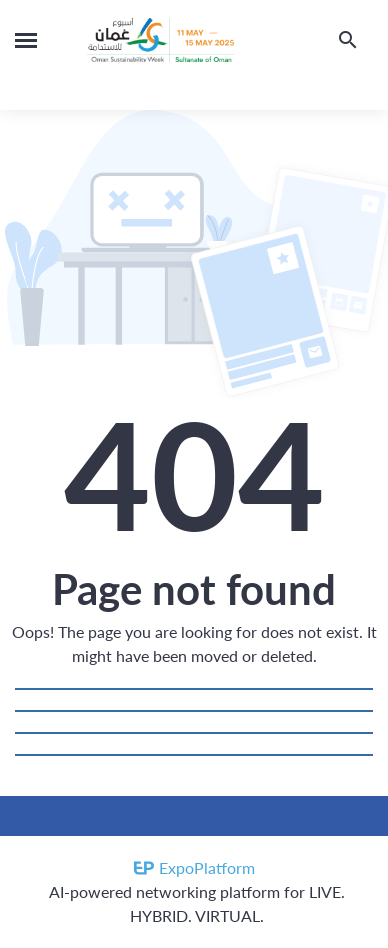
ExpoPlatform (207, 867)
